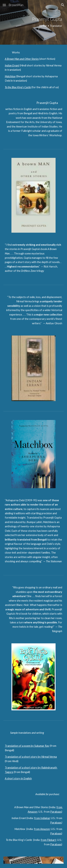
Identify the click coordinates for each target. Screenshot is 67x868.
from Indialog (42, 818)
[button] (4, 5)
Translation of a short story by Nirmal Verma (31, 757)
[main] (34, 22)
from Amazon (42, 829)
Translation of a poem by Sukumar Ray (27, 746)
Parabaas (56, 812)
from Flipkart (48, 840)
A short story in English (18, 778)
